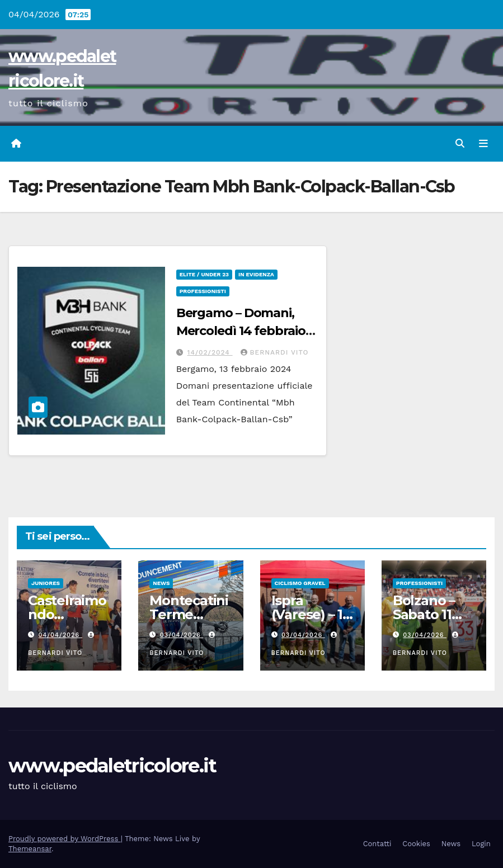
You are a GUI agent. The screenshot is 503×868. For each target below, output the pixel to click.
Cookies (416, 844)
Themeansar (30, 849)
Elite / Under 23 (204, 274)
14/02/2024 (210, 352)
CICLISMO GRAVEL (300, 583)
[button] (460, 143)
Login (481, 844)
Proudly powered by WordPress (65, 839)
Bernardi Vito (275, 352)
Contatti (377, 844)
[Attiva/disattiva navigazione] (483, 144)
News (161, 583)
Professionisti (203, 291)
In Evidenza (256, 274)
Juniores (46, 583)
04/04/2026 (60, 635)
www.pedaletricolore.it (112, 766)
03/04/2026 (182, 635)
